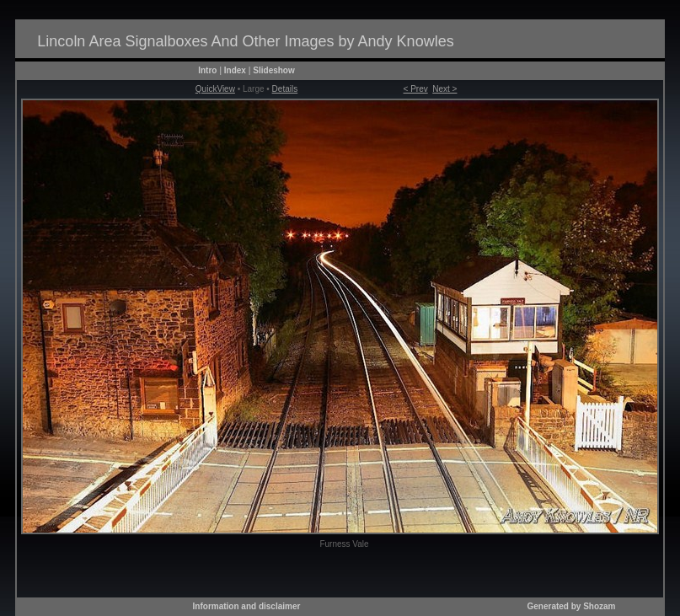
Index (235, 70)
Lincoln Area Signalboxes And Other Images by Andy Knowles (245, 41)
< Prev (416, 89)
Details (285, 89)
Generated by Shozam (571, 606)
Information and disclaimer (247, 606)
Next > (444, 89)
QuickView (215, 89)
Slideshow (273, 70)
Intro (207, 70)
